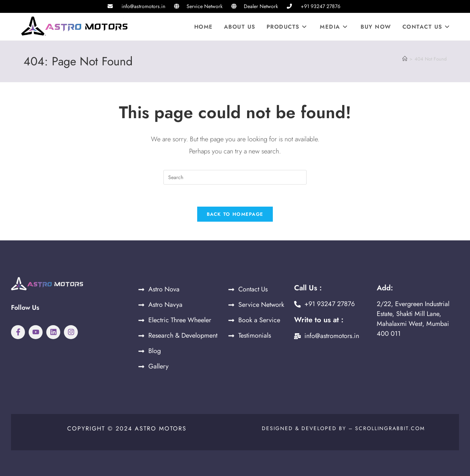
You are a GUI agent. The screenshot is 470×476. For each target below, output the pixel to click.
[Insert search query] (235, 177)
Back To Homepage (235, 215)
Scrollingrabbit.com (390, 429)
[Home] (405, 59)
